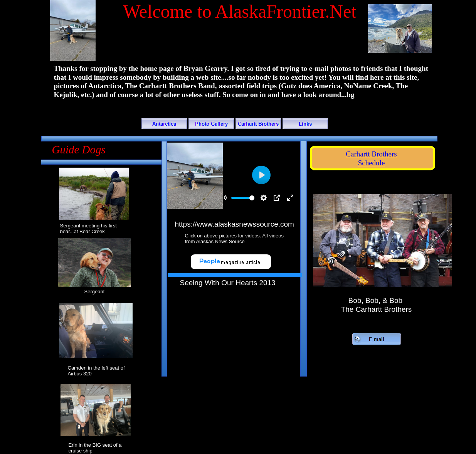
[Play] (261, 175)
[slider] (243, 198)
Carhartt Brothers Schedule (371, 158)
